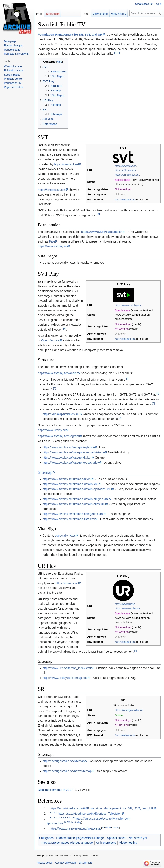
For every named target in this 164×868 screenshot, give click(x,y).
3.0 (51, 817)
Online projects (106, 843)
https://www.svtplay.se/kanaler (58, 373)
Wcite (71, 822)
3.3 (64, 817)
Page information (14, 87)
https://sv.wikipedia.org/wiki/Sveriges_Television (90, 814)
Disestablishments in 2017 (55, 790)
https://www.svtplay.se (52, 246)
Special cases (116, 838)
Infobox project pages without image (80, 838)
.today (78, 822)
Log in (158, 4)
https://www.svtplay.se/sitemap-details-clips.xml (74, 504)
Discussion (53, 14)
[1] (116, 53)
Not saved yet (138, 838)
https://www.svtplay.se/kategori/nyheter (68, 447)
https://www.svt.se (126, 166)
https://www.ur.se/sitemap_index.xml (67, 668)
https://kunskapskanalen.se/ (61, 414)
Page (39, 14)
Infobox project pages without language (67, 843)
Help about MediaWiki (17, 54)
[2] (118, 53)
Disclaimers (86, 863)
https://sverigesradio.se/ (129, 710)
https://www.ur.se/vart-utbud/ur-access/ (75, 828)
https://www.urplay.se (52, 430)
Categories (46, 838)
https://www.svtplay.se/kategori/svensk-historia (73, 452)
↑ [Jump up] (48, 808)
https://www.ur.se (125, 604)
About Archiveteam (66, 863)
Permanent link (13, 83)
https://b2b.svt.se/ (125, 171)
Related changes (14, 71)
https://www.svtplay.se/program (58, 436)
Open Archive (50, 340)
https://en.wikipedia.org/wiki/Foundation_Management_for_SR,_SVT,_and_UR (102, 808)
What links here (13, 66)
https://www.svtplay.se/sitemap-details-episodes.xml (77, 489)
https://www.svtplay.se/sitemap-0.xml (67, 479)
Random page (12, 50)
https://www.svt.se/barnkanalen (102, 232)
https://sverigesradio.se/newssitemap (67, 771)
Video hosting (128, 843)
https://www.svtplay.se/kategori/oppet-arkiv (71, 463)
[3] (98, 214)
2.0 (51, 813)
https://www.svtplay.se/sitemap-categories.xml (73, 514)
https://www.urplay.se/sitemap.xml (65, 678)
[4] (135, 650)
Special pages (12, 75)
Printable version (14, 79)
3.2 (60, 817)
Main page (10, 41)
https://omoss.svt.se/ (127, 175)
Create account (144, 4)
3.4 (69, 817)
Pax (51, 241)
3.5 (73, 817)
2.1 (56, 813)
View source (100, 14)
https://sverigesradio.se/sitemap (64, 761)
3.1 (56, 817)
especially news (65, 536)
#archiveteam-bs (125, 200)
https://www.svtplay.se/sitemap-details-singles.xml (75, 499)
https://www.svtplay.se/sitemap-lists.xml (69, 519)
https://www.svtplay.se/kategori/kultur (67, 458)
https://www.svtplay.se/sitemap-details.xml (70, 484)
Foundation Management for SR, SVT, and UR (70, 35)
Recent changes (13, 46)
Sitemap (45, 472)
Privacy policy (45, 863)
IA (65, 822)
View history (119, 14)
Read (86, 14)
